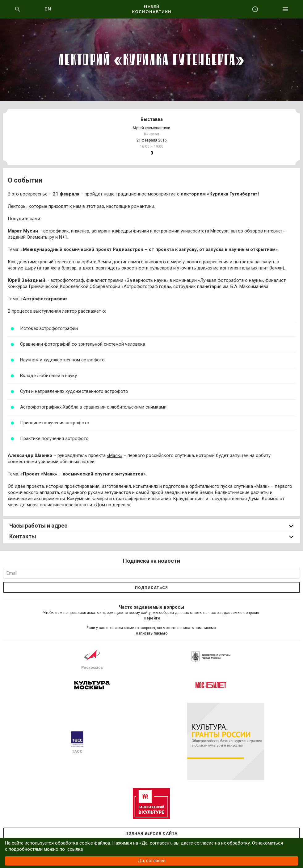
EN (48, 9)
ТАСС (77, 743)
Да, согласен (152, 861)
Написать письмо (152, 633)
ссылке (75, 849)
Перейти (152, 618)
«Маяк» (115, 455)
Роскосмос (92, 659)
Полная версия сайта (151, 833)
